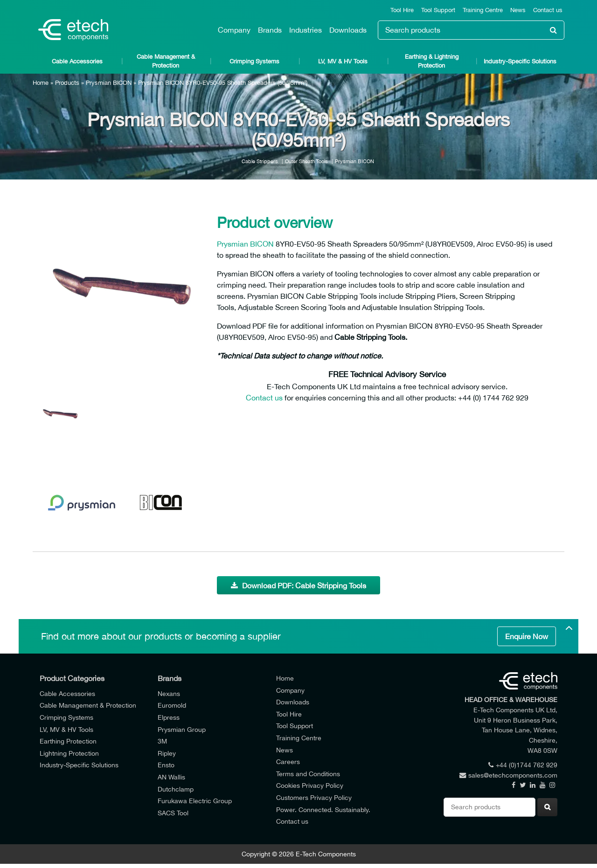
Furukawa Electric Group (195, 801)
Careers (288, 761)
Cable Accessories (77, 61)
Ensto (166, 765)
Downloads (348, 30)
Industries (305, 30)
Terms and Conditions (308, 774)
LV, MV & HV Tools (343, 61)
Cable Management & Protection (166, 61)
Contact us (548, 10)
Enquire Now (527, 636)
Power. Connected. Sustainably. (323, 809)
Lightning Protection (69, 753)
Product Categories (72, 678)
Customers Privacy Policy (314, 797)
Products (67, 83)
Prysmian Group (182, 729)
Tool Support (438, 10)
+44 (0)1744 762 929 (523, 765)
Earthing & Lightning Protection (432, 61)
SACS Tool (173, 813)
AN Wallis (171, 777)
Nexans (169, 693)
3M (162, 741)
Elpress (169, 717)
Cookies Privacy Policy (310, 785)
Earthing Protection (68, 741)
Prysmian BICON (109, 83)
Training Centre (483, 10)
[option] (121, 289)
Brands (270, 30)
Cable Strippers (260, 161)
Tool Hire (402, 10)
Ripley (167, 753)
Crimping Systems (254, 61)
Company (234, 30)
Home (41, 83)
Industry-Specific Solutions (520, 61)
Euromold (172, 705)
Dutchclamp (176, 789)
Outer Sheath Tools (306, 161)
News (518, 10)
